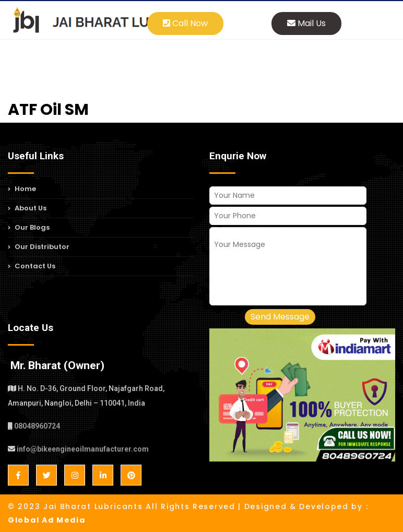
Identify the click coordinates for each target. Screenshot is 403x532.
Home (22, 190)
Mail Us (306, 23)
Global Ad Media (47, 520)
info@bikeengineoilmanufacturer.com (83, 449)
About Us (27, 208)
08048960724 (37, 426)
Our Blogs (29, 227)
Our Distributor (39, 247)
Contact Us (32, 266)
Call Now (185, 23)
